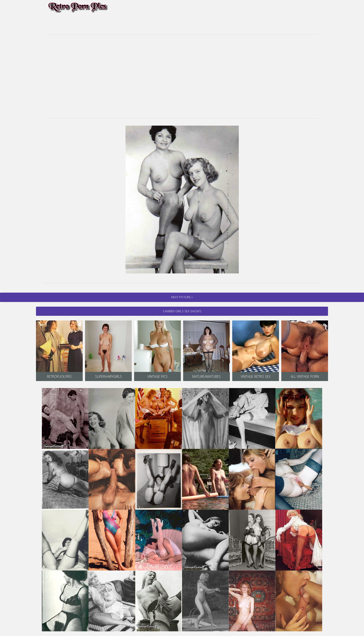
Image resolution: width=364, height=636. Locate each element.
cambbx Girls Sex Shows (182, 311)
